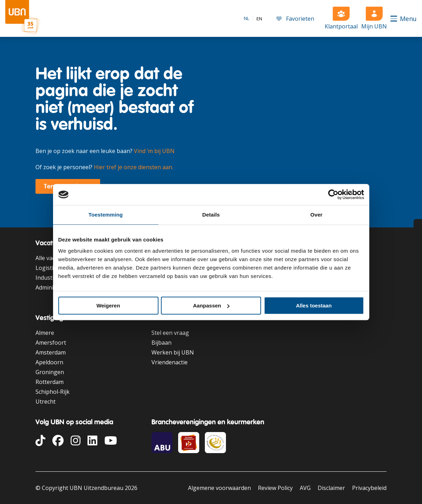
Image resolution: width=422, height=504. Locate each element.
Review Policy (275, 488)
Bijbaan (161, 343)
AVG (305, 488)
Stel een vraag (170, 333)
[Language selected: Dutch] (253, 18)
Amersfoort (51, 343)
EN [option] (259, 19)
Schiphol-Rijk (53, 392)
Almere (45, 333)
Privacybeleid (369, 488)
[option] (259, 19)
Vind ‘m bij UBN (154, 151)
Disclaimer (331, 488)
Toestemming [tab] (106, 215)
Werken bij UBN (173, 352)
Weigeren (108, 306)
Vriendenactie (170, 362)
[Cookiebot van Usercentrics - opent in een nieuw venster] (333, 194)
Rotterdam (50, 382)
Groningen (50, 372)
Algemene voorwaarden (219, 488)
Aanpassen (211, 306)
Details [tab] (211, 215)
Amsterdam (51, 352)
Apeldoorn (49, 362)
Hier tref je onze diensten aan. (134, 167)
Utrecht (46, 402)
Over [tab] (316, 215)
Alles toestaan (314, 306)
